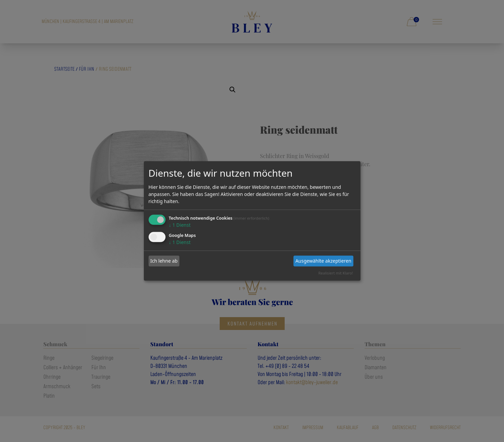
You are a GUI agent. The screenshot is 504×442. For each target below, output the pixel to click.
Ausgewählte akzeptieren (323, 261)
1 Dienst (180, 225)
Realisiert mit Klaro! (336, 273)
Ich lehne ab (164, 261)
